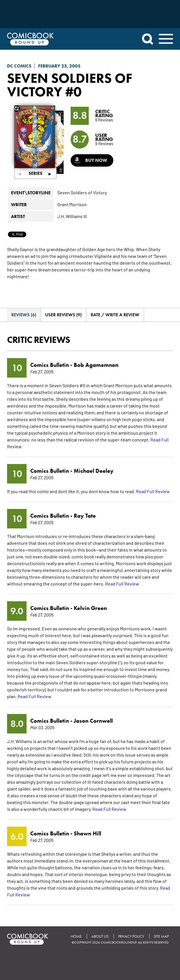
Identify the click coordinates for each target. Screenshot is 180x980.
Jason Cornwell (93, 721)
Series (35, 173)
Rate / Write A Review (115, 315)
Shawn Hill (87, 833)
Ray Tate (85, 516)
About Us (100, 936)
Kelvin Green (90, 608)
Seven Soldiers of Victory (70, 85)
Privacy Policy (131, 936)
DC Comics (19, 66)
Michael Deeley (94, 471)
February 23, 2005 (59, 66)
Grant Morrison (72, 204)
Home (76, 936)
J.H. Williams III (72, 216)
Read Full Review (153, 491)
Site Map (161, 936)
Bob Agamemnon (96, 365)
